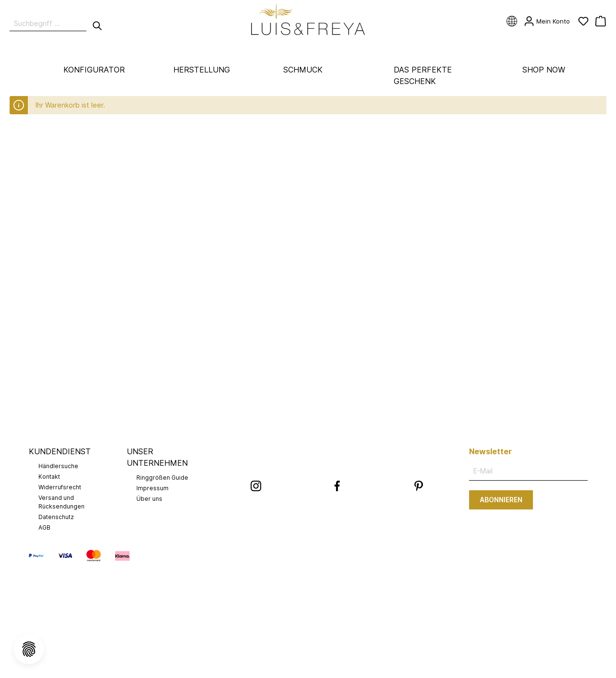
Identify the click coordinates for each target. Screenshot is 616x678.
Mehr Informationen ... (320, 314)
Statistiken (224, 165)
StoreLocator (229, 225)
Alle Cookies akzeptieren (308, 288)
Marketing (223, 195)
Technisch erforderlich (243, 136)
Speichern (308, 265)
